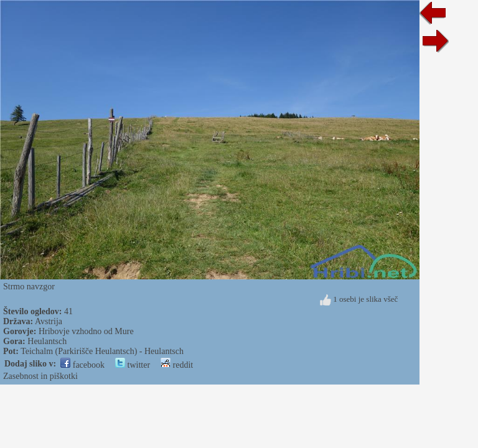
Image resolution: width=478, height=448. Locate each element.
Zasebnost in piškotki (40, 376)
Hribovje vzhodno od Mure (86, 331)
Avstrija (49, 321)
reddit (177, 365)
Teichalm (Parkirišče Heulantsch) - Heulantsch (102, 351)
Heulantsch (47, 341)
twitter (133, 365)
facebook (82, 365)
